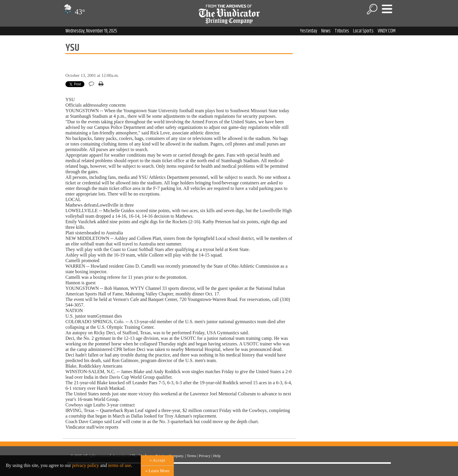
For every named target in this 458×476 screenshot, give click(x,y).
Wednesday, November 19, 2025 (91, 31)
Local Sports (363, 31)
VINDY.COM (387, 31)
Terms (191, 456)
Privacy (205, 456)
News (326, 31)
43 (74, 12)
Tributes (342, 31)
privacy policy (86, 465)
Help (217, 456)
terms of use (119, 465)
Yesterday (309, 31)
